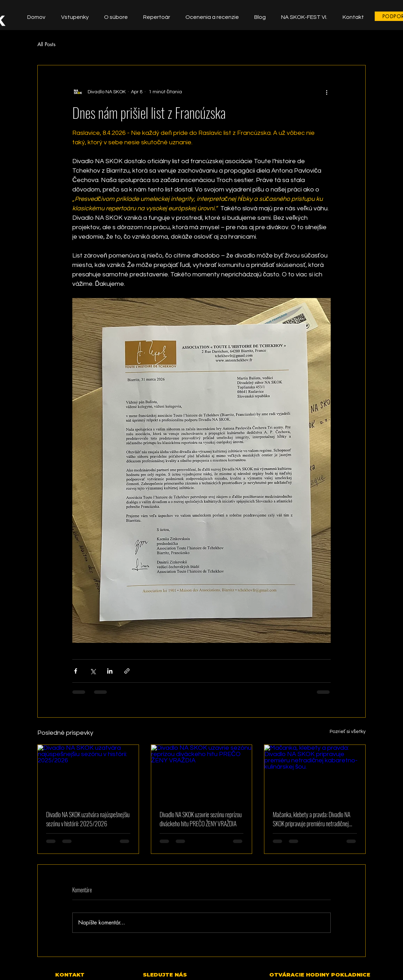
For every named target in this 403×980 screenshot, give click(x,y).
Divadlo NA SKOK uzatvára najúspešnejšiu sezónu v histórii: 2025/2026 (88, 819)
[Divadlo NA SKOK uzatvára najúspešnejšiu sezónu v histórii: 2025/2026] (88, 773)
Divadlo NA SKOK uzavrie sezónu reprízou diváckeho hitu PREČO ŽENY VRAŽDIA (201, 819)
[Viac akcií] (327, 92)
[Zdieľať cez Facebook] (76, 671)
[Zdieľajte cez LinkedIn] (110, 671)
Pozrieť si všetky (348, 732)
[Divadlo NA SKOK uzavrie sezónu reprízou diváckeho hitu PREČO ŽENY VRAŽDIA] (202, 773)
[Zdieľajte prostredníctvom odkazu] (127, 671)
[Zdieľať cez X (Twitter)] (93, 671)
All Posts (46, 44)
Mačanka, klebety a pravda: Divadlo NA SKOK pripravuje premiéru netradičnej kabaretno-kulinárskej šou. (312, 819)
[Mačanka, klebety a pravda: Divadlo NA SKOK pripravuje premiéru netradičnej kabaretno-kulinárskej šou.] (315, 773)
